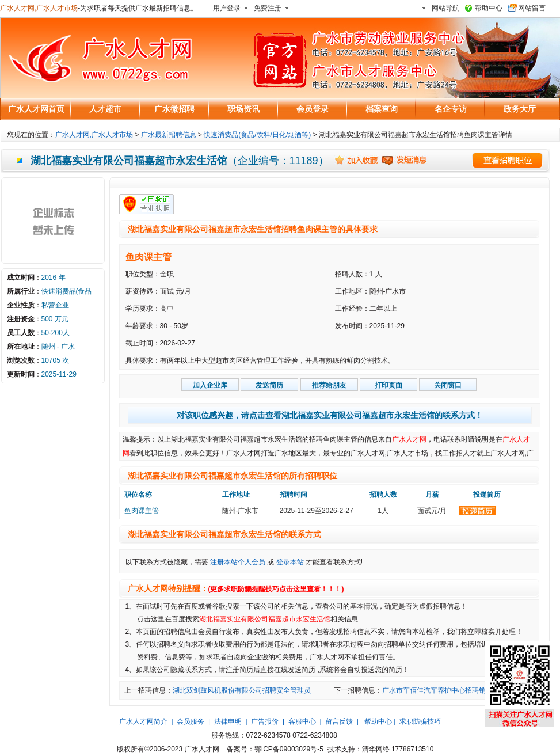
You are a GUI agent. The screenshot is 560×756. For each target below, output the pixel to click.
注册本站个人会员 (238, 562)
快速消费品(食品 (67, 291)
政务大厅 (520, 109)
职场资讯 (243, 109)
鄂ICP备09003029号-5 (289, 749)
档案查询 (382, 109)
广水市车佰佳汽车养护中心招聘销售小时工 (448, 690)
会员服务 (191, 721)
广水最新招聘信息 (169, 135)
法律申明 (228, 721)
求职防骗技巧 (420, 721)
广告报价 (265, 721)
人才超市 (105, 109)
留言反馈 (339, 721)
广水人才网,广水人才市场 (39, 8)
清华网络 (376, 749)
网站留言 (532, 8)
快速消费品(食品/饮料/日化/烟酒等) (257, 135)
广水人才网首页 (36, 109)
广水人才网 (409, 439)
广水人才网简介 (143, 721)
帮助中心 (489, 8)
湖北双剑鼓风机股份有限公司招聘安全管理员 (242, 690)
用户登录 (227, 8)
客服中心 (302, 721)
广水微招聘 (174, 109)
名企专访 (451, 109)
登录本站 (290, 562)
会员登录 (313, 109)
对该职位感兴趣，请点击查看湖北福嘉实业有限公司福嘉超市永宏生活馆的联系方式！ (330, 415)
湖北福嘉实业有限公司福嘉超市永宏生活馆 (265, 619)
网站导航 (445, 8)
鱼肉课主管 (148, 257)
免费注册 (268, 8)
